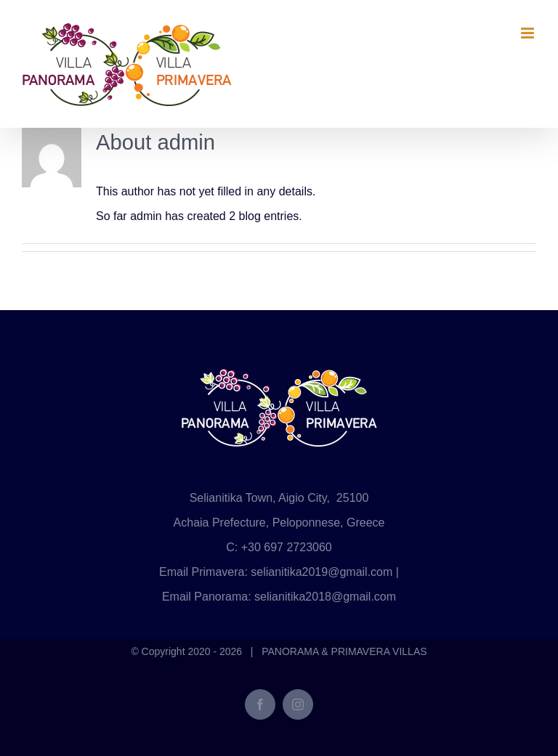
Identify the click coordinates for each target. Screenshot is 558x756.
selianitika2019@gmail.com (322, 572)
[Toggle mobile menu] (529, 33)
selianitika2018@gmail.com (325, 597)
